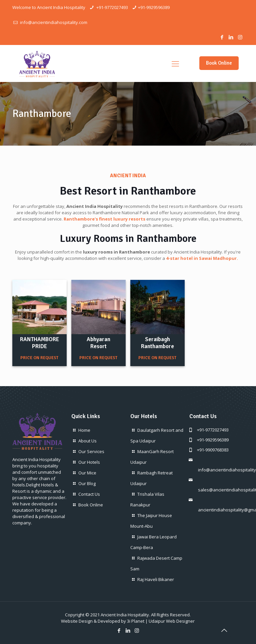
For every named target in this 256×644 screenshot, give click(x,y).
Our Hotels (89, 462)
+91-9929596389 (154, 7)
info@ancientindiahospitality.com (53, 22)
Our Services (91, 451)
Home (84, 430)
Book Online (219, 63)
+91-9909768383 (213, 450)
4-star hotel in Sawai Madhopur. (202, 258)
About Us (87, 441)
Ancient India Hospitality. (125, 615)
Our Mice (87, 473)
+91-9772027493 (112, 7)
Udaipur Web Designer (172, 621)
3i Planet (136, 621)
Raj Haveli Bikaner (156, 579)
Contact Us (89, 494)
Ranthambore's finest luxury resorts (104, 219)
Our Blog (87, 483)
